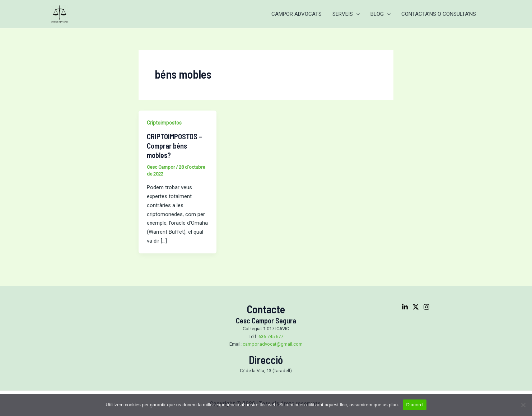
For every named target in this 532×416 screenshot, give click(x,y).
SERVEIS (346, 14)
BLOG (381, 14)
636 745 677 (271, 336)
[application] (356, 14)
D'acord (415, 405)
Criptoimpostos (164, 123)
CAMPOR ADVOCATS (297, 14)
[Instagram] (426, 307)
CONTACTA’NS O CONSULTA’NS (439, 14)
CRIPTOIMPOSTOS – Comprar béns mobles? (174, 146)
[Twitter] (416, 307)
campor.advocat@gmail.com (273, 344)
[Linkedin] (405, 307)
